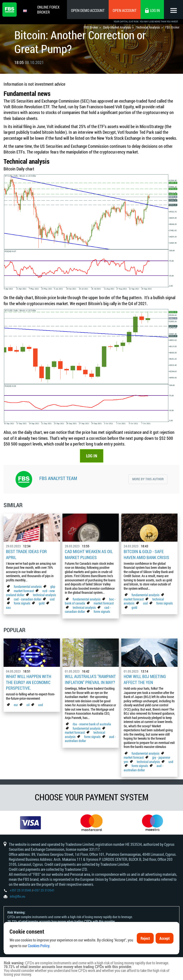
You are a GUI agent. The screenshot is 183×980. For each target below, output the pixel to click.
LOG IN (92, 456)
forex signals (22, 603)
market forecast (24, 591)
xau (8, 607)
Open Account (125, 10)
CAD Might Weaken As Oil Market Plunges (89, 554)
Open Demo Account (88, 10)
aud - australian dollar (143, 768)
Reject (145, 939)
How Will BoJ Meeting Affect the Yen (145, 679)
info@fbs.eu (18, 896)
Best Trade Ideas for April (26, 554)
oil (28, 705)
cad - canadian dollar (28, 599)
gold (42, 603)
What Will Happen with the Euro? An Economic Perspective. (29, 682)
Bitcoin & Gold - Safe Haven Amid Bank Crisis (146, 554)
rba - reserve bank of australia (92, 724)
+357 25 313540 (20, 890)
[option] (30, 823)
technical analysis (44, 595)
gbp (53, 587)
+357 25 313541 (44, 890)
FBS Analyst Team (58, 478)
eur (16, 705)
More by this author (148, 479)
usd (52, 599)
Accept (165, 939)
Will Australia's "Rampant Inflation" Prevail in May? (90, 679)
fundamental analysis (28, 587)
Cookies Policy (39, 947)
